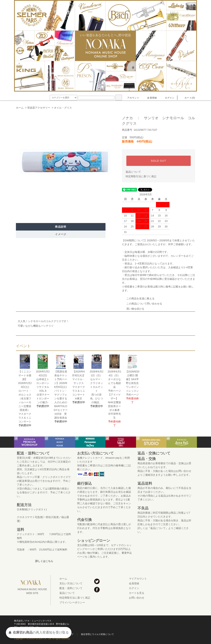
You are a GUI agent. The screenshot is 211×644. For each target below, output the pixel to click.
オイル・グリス (63, 108)
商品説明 (61, 227)
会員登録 (150, 98)
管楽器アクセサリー (39, 108)
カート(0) (188, 98)
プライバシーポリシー (72, 602)
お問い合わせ (137, 598)
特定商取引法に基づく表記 (141, 176)
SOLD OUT (159, 161)
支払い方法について (71, 583)
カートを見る (137, 593)
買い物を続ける (133, 309)
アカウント (131, 98)
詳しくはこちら (44, 561)
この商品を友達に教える (138, 298)
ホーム (20, 108)
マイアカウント (138, 579)
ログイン (168, 98)
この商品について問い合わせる (142, 304)
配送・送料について (71, 588)
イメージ (61, 234)
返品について (133, 172)
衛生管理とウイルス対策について (97, 634)
